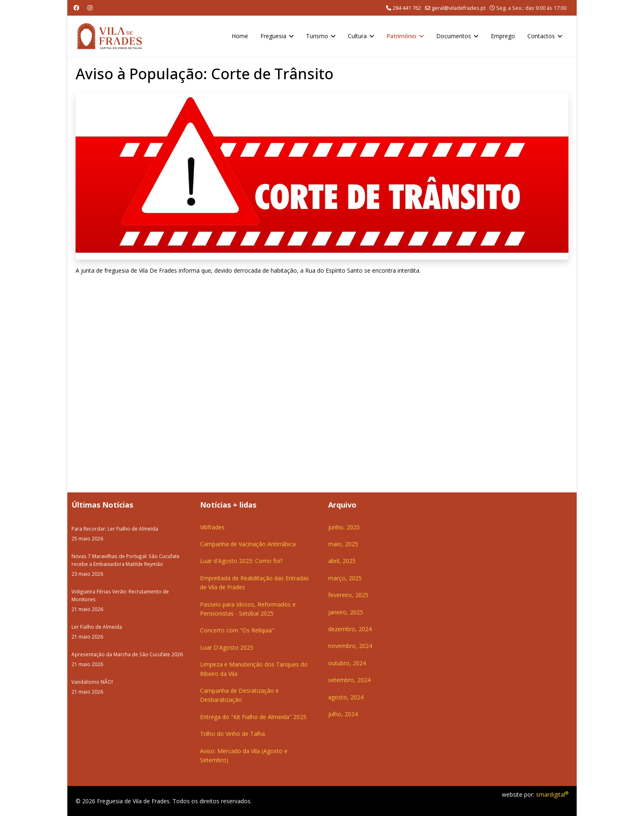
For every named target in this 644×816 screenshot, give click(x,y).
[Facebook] (76, 8)
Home (240, 36)
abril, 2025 (342, 561)
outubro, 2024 (347, 663)
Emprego (503, 36)
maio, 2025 (343, 544)
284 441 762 (407, 8)
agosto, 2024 (346, 697)
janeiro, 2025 (346, 612)
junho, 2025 (344, 527)
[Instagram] (90, 8)
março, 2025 (345, 578)
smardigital (552, 794)
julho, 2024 (343, 714)
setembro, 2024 (349, 680)
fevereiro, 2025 (348, 595)
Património (401, 36)
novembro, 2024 (350, 646)
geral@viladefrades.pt (459, 8)
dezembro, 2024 (350, 629)
